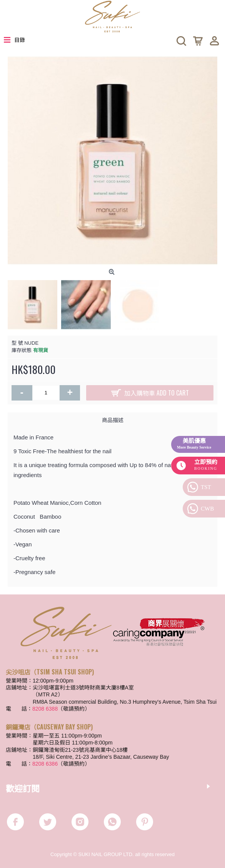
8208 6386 (45, 764)
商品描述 (113, 420)
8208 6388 (45, 709)
